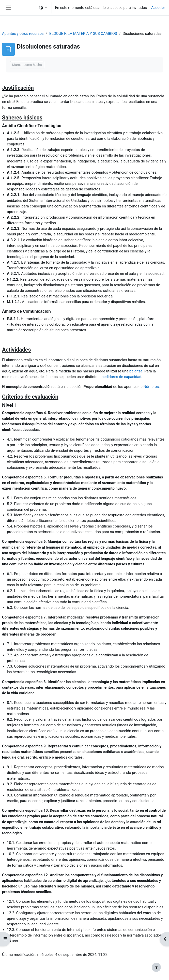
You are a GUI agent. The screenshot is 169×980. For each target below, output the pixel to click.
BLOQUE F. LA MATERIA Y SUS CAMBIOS (83, 34)
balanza (136, 371)
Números (151, 387)
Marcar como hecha (27, 65)
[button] (43, 8)
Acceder (158, 8)
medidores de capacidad (121, 377)
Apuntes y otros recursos (23, 34)
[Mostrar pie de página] (156, 967)
